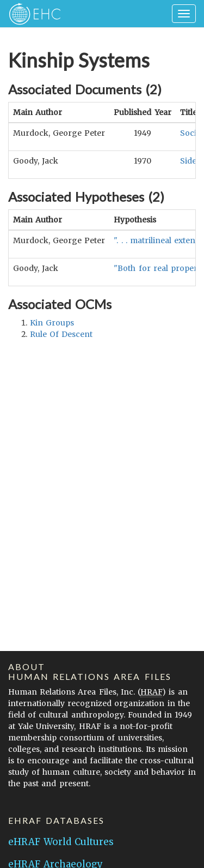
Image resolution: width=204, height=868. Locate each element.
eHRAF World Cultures (61, 842)
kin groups (52, 323)
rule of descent (61, 334)
